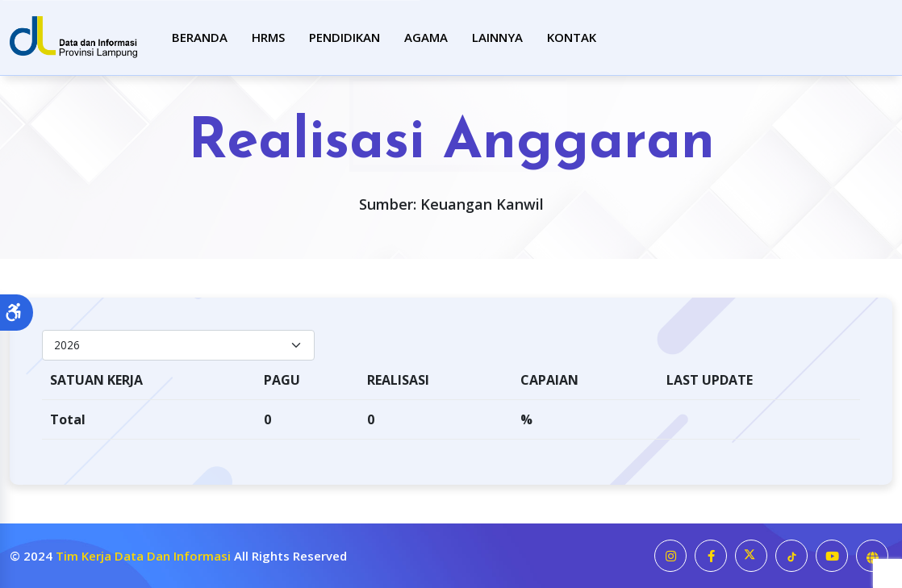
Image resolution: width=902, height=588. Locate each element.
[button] (17, 313)
